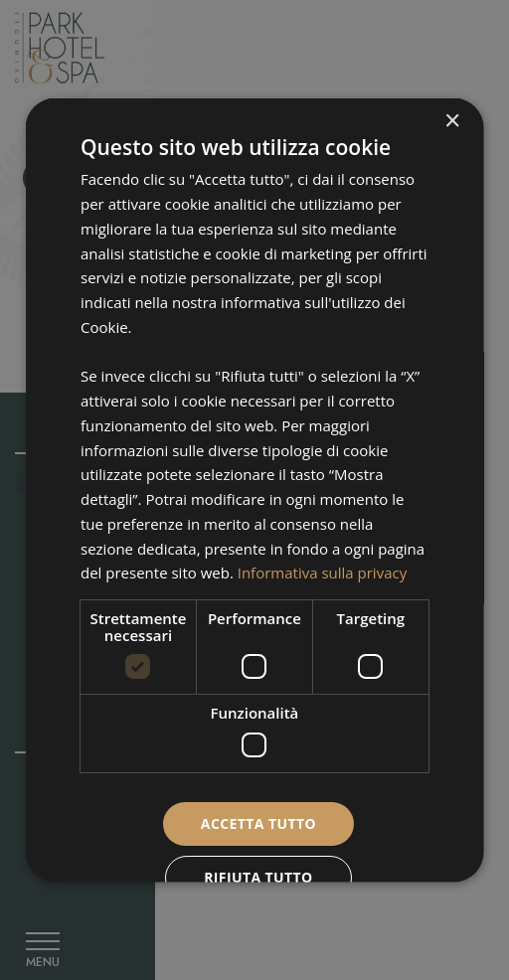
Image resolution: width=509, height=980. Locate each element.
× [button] (451, 122)
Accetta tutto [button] (257, 822)
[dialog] (255, 490)
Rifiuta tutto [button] (258, 877)
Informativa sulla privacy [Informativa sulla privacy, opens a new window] (321, 572)
